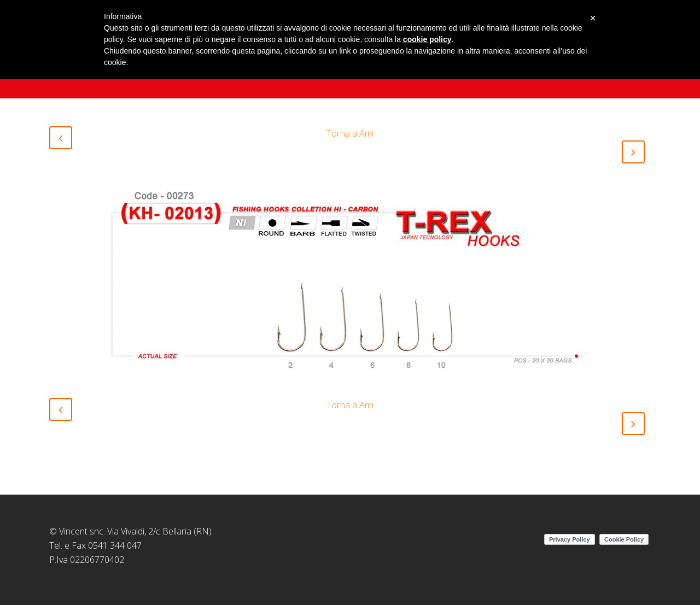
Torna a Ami (350, 133)
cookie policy (427, 39)
